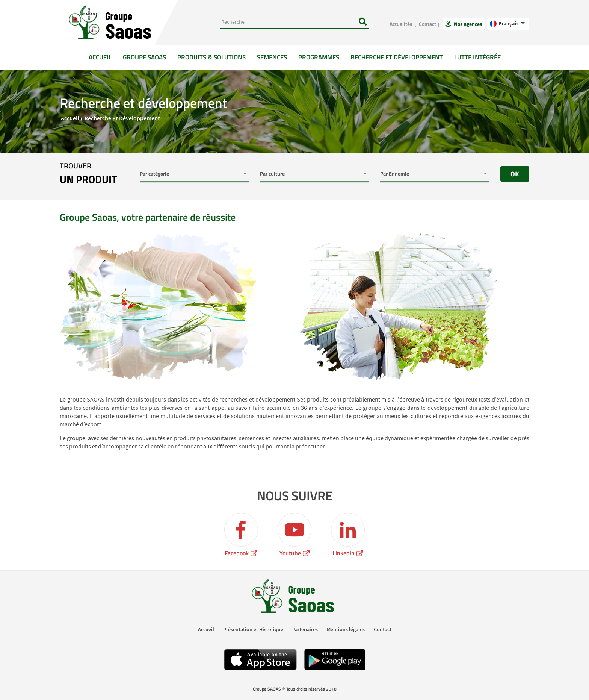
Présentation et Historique (253, 629)
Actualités (401, 24)
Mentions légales (346, 629)
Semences (272, 57)
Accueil (103, 57)
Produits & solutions (211, 57)
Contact (427, 24)
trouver (88, 174)
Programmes (319, 57)
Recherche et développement (397, 57)
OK (515, 174)
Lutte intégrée (477, 57)
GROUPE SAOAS (144, 57)
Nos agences (467, 24)
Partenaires (305, 629)
